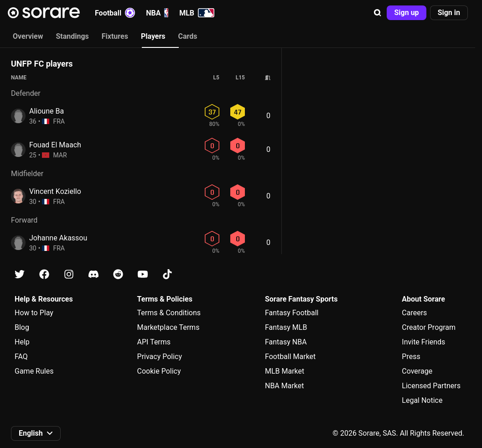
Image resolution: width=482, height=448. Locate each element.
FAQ (21, 357)
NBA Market (285, 386)
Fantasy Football (292, 313)
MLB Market (285, 371)
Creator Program (429, 327)
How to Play (34, 313)
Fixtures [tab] (115, 36)
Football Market (290, 357)
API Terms (154, 342)
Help (22, 342)
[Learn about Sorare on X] (20, 274)
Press (411, 357)
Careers (414, 313)
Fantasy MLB (286, 327)
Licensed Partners (431, 386)
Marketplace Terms (168, 327)
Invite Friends (423, 342)
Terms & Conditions (169, 313)
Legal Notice (422, 400)
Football (115, 13)
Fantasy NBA (286, 342)
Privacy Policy (160, 357)
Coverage (417, 371)
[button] (378, 13)
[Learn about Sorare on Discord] (93, 274)
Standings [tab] (72, 36)
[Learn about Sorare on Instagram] (69, 274)
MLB (197, 13)
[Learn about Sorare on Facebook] (44, 274)
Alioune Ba (47, 111)
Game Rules (34, 371)
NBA (157, 13)
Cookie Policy (159, 371)
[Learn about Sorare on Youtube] (143, 274)
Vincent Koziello (55, 191)
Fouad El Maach (55, 145)
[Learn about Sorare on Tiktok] (167, 274)
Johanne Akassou (58, 238)
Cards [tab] (188, 36)
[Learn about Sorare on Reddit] (118, 274)
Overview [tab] (28, 36)
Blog (22, 327)
